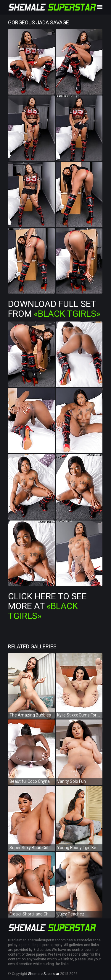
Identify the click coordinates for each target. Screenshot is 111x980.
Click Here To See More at (47, 606)
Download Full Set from (54, 309)
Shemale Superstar (44, 974)
